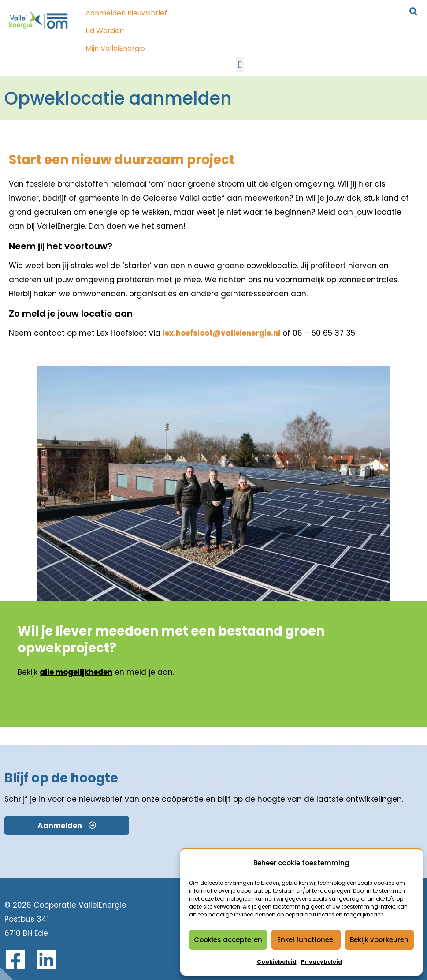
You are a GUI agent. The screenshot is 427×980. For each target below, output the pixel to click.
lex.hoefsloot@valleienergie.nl (221, 333)
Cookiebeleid (277, 962)
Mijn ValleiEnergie (115, 48)
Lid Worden (105, 31)
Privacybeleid (321, 962)
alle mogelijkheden (76, 672)
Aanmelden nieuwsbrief (126, 13)
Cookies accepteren (228, 940)
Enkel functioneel (306, 940)
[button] (240, 65)
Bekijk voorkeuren (379, 940)
